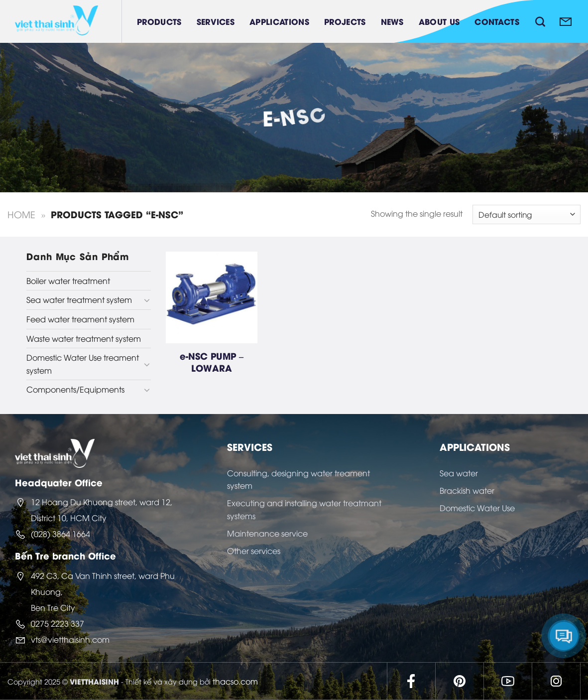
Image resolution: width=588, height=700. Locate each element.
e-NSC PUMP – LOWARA (212, 361)
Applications (279, 21)
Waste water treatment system (84, 338)
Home (21, 214)
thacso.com (235, 681)
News (392, 21)
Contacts (497, 21)
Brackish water (467, 490)
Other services (254, 551)
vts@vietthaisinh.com (70, 639)
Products (159, 21)
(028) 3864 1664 (60, 534)
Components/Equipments (75, 389)
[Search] (540, 21)
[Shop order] (527, 214)
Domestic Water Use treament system (83, 364)
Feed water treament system (80, 319)
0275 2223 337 (58, 623)
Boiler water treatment (68, 280)
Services (216, 21)
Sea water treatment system (79, 299)
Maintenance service (267, 533)
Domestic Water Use (477, 508)
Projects (345, 21)
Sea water (459, 473)
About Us (439, 21)
